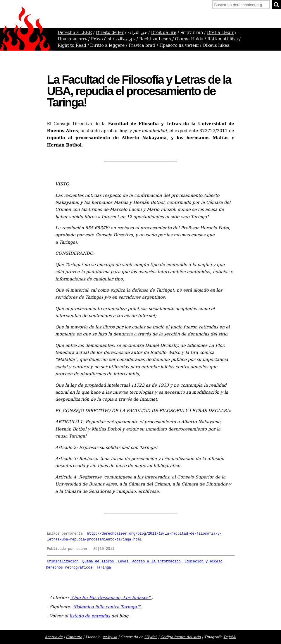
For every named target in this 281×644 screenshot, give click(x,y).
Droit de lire (164, 32)
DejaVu (230, 637)
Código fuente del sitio (181, 637)
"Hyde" (151, 637)
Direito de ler (110, 32)
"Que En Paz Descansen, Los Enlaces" (111, 597)
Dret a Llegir (220, 32)
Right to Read (72, 45)
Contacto (74, 637)
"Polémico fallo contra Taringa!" (107, 607)
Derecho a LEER (75, 32)
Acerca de (54, 637)
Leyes (124, 562)
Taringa (104, 568)
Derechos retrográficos (70, 568)
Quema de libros (99, 562)
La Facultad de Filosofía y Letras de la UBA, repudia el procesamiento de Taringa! (139, 91)
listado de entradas (90, 616)
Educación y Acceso (204, 562)
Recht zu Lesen (155, 39)
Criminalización (64, 562)
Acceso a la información (157, 562)
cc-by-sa (110, 637)
